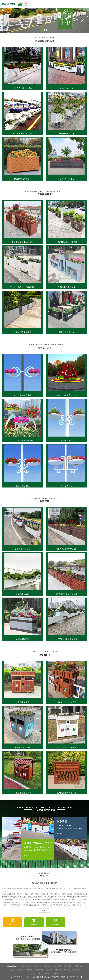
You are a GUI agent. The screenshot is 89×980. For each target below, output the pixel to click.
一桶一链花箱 (79, 966)
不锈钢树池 (39, 970)
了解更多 (45, 910)
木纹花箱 (58, 970)
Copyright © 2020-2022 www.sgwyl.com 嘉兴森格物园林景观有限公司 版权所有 (34, 977)
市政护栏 (37, 966)
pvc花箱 (11, 970)
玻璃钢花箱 (76, 970)
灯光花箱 (20, 970)
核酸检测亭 (57, 966)
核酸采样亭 (47, 966)
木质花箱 (49, 970)
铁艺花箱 (67, 970)
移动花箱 (55, 973)
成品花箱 (46, 973)
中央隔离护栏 (27, 966)
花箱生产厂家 (36, 973)
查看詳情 (28, 855)
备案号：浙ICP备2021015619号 (71, 977)
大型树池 (29, 970)
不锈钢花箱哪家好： (12, 966)
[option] (13, 922)
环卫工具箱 (68, 966)
